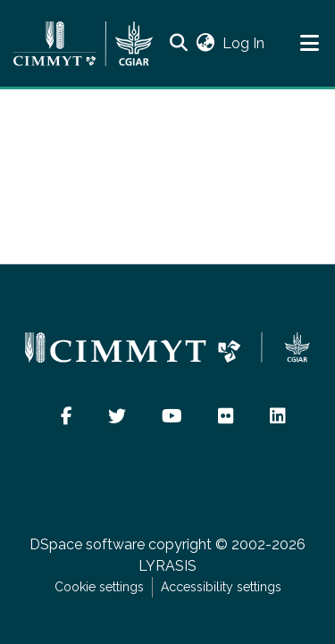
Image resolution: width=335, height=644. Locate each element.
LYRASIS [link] (167, 566)
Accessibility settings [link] (221, 587)
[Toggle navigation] (309, 44)
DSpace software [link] (87, 544)
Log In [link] (244, 43)
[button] (178, 44)
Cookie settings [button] (99, 587)
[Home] (83, 44)
